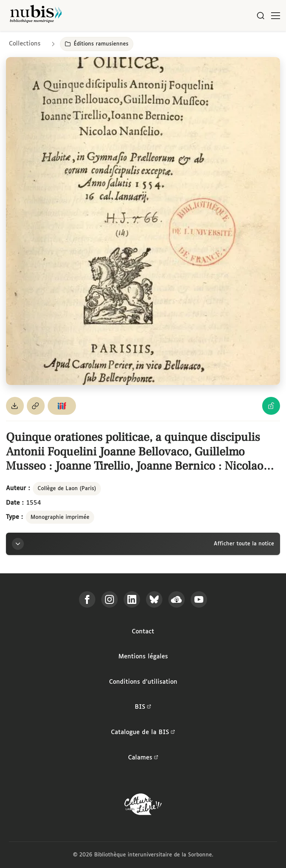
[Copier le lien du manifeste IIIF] (62, 406)
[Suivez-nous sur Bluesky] (154, 599)
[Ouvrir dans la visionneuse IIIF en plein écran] (143, 221)
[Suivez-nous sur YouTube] (199, 599)
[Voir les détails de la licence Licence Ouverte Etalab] (271, 406)
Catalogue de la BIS (143, 733)
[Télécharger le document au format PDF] (15, 406)
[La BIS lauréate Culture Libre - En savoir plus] (143, 806)
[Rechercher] (261, 16)
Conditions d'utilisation (143, 682)
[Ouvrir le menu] (276, 16)
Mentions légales (143, 657)
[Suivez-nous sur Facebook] (87, 599)
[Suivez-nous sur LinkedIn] (132, 599)
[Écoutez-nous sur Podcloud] (177, 599)
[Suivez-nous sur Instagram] (109, 599)
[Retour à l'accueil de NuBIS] (36, 15)
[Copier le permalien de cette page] (36, 406)
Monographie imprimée (60, 517)
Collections (25, 44)
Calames (143, 758)
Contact (143, 632)
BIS (143, 707)
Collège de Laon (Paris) (67, 489)
